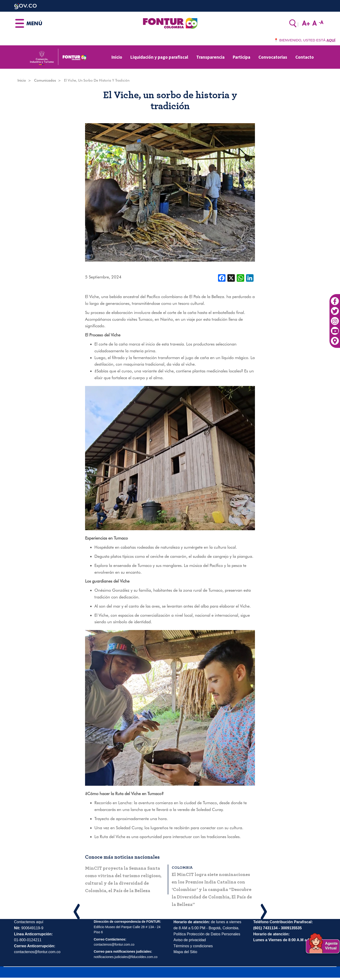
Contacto (305, 57)
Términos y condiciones (193, 946)
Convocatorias (273, 57)
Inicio (117, 57)
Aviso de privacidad (190, 940)
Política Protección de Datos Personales (207, 934)
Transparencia (210, 57)
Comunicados (45, 80)
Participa (242, 57)
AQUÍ (331, 40)
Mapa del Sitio (185, 952)
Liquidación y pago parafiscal (159, 57)
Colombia (184, 868)
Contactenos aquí (29, 922)
